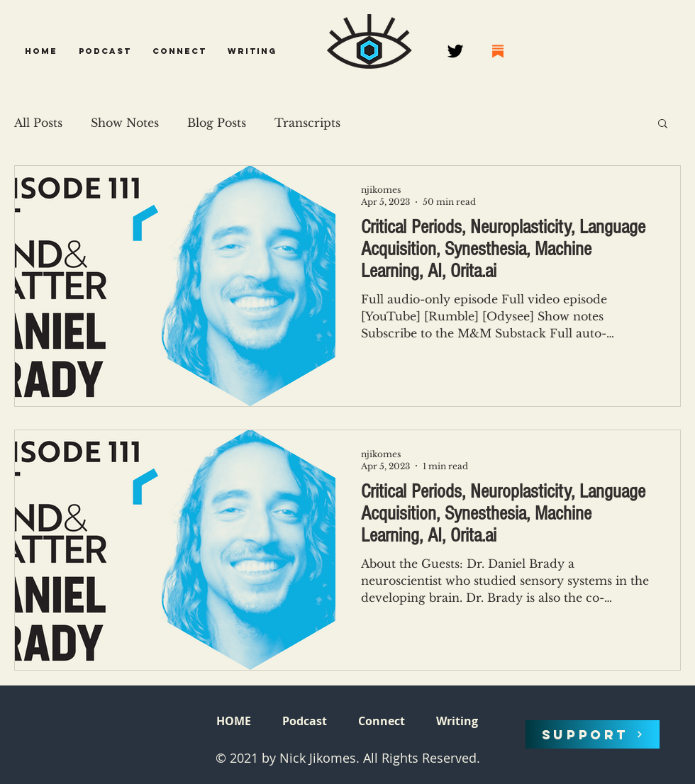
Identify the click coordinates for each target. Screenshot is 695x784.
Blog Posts (217, 123)
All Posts (38, 123)
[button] (105, 51)
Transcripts (307, 123)
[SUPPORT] (593, 734)
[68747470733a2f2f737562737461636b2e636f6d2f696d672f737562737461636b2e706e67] (498, 51)
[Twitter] (455, 51)
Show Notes (125, 123)
